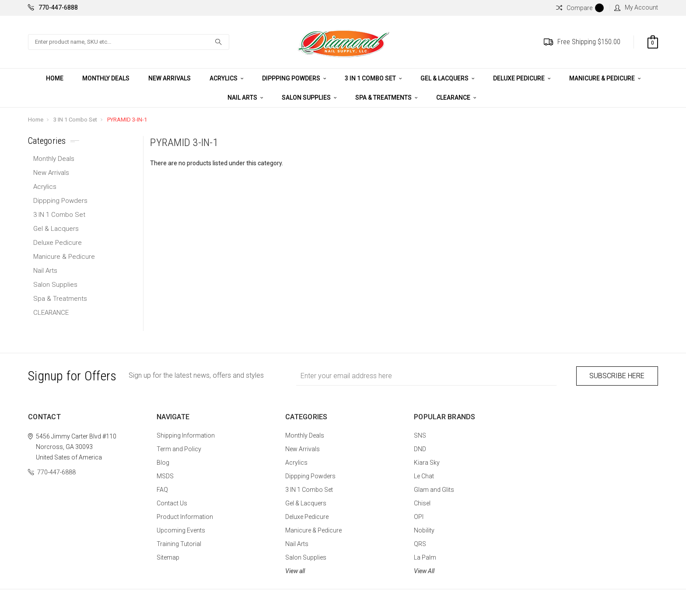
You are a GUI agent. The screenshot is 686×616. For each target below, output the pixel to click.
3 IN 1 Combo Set (373, 78)
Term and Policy (179, 449)
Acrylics (226, 78)
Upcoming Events (181, 530)
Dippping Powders (294, 78)
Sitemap (168, 557)
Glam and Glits (434, 490)
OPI (419, 517)
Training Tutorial (179, 544)
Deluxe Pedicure (522, 78)
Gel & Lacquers (447, 78)
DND (420, 449)
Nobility (424, 530)
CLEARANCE (456, 97)
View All (424, 571)
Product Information (185, 517)
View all (295, 571)
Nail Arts (245, 97)
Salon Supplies (309, 97)
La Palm (425, 557)
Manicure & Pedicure (605, 78)
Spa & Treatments (386, 97)
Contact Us (172, 503)
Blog (163, 463)
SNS (420, 435)
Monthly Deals (106, 78)
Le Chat (424, 476)
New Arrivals (170, 78)
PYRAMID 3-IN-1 (127, 120)
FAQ (162, 490)
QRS (420, 544)
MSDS (165, 476)
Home (55, 78)
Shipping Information (186, 435)
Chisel (422, 503)
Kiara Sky (427, 463)
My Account (636, 7)
